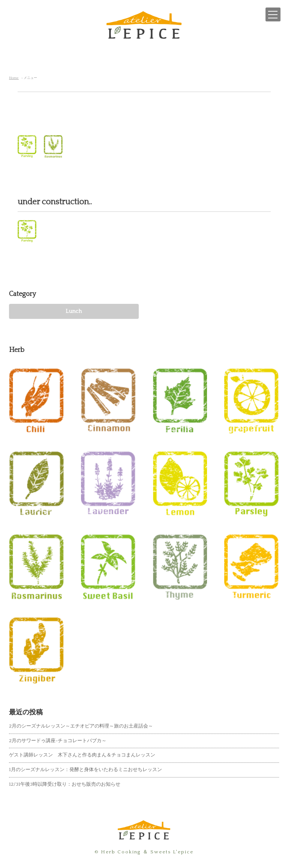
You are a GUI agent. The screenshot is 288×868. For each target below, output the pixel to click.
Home (14, 78)
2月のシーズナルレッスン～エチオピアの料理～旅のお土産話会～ (81, 726)
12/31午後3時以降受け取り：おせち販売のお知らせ (65, 784)
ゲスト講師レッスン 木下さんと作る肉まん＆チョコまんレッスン (82, 755)
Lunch (74, 311)
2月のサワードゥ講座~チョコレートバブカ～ (58, 741)
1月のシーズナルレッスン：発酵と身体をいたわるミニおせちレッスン (85, 770)
